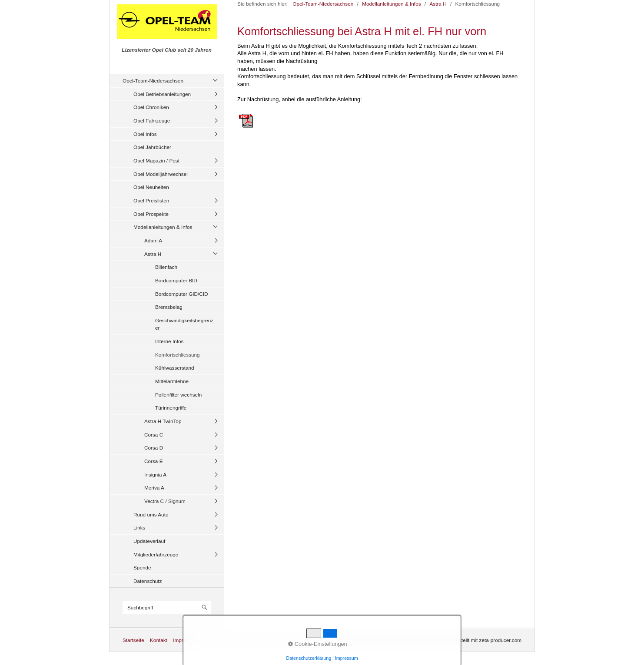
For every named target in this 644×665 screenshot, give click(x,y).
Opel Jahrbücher (152, 147)
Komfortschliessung (178, 355)
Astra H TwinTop (163, 421)
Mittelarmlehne (172, 381)
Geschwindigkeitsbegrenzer (184, 324)
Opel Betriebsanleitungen (162, 94)
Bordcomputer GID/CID (182, 294)
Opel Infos (145, 134)
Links (139, 528)
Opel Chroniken (151, 107)
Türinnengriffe (171, 408)
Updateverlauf (149, 541)
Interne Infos (169, 341)
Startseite (133, 640)
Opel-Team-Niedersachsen (153, 81)
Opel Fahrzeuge (152, 121)
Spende (142, 567)
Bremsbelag (169, 307)
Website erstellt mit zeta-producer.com (478, 640)
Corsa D (154, 448)
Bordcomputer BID (176, 280)
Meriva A (154, 488)
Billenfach (166, 267)
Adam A (153, 240)
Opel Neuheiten (151, 187)
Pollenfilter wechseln (178, 395)
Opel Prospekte (151, 214)
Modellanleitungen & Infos (163, 227)
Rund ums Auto (151, 514)
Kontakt (159, 640)
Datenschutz (148, 581)
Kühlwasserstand (175, 368)
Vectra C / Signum (165, 501)
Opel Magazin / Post (156, 160)
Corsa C (154, 435)
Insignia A (155, 475)
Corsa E (154, 461)
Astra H (153, 254)
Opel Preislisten (151, 200)
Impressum (186, 640)
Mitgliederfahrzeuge (156, 554)
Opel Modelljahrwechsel (161, 174)
